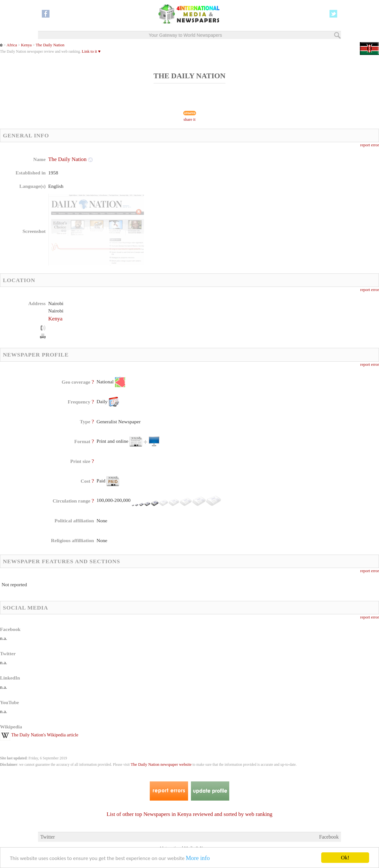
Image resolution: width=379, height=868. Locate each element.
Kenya (27, 45)
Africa (12, 45)
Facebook (329, 837)
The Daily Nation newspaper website (161, 764)
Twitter (47, 837)
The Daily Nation (50, 45)
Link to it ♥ (91, 51)
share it (190, 119)
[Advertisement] (240, 196)
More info (198, 859)
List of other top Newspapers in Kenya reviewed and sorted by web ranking (189, 814)
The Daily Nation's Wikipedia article (39, 735)
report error (370, 145)
